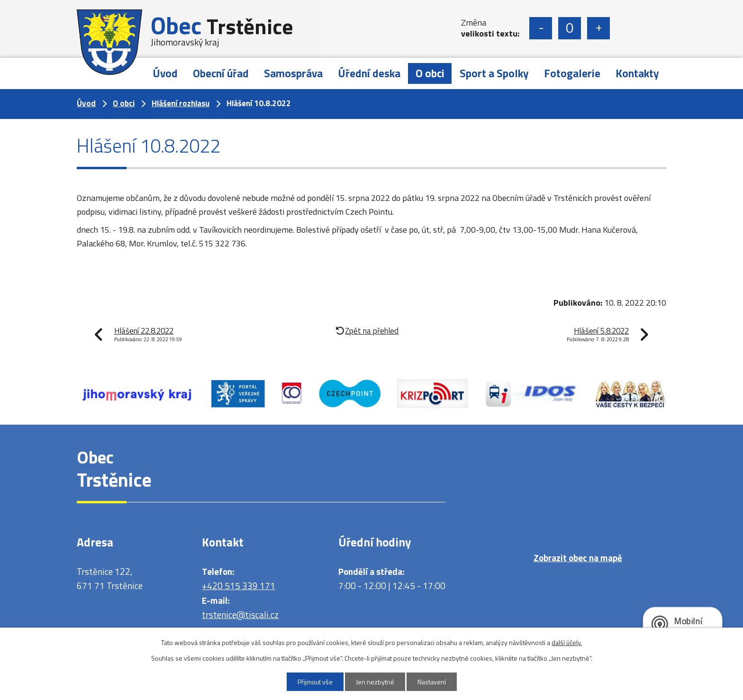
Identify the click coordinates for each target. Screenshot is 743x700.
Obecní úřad (221, 73)
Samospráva (293, 73)
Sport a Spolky (494, 73)
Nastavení (432, 682)
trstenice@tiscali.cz (240, 614)
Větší (598, 28)
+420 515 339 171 (239, 586)
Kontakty (637, 73)
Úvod (165, 73)
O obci (430, 73)
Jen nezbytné (375, 682)
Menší (541, 28)
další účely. (567, 642)
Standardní (570, 28)
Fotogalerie (572, 73)
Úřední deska (369, 73)
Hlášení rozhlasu (181, 103)
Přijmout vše (315, 682)
